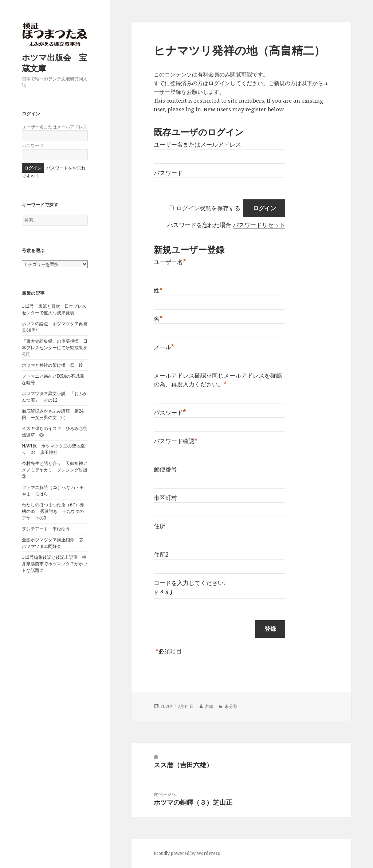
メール (164, 347)
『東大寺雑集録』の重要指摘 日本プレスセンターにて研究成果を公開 (55, 348)
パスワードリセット (259, 225)
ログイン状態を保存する (208, 208)
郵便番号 (165, 469)
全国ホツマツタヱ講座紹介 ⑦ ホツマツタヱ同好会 (55, 543)
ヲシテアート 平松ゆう (46, 529)
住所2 (161, 555)
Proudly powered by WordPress (187, 853)
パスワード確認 (176, 441)
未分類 (231, 706)
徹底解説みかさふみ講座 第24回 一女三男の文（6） (53, 414)
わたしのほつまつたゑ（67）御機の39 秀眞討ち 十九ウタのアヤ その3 (53, 511)
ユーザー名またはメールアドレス (55, 127)
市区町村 (165, 498)
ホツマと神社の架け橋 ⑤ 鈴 (52, 365)
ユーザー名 (170, 262)
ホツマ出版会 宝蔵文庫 (54, 63)
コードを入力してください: (189, 583)
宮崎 (209, 706)
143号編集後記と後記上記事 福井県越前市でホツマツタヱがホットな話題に (55, 564)
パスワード (33, 146)
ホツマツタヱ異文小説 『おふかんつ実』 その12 (55, 397)
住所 (160, 526)
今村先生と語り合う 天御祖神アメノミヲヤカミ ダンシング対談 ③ (57, 470)
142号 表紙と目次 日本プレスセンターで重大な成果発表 (54, 309)
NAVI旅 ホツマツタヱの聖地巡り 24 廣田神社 (53, 449)
